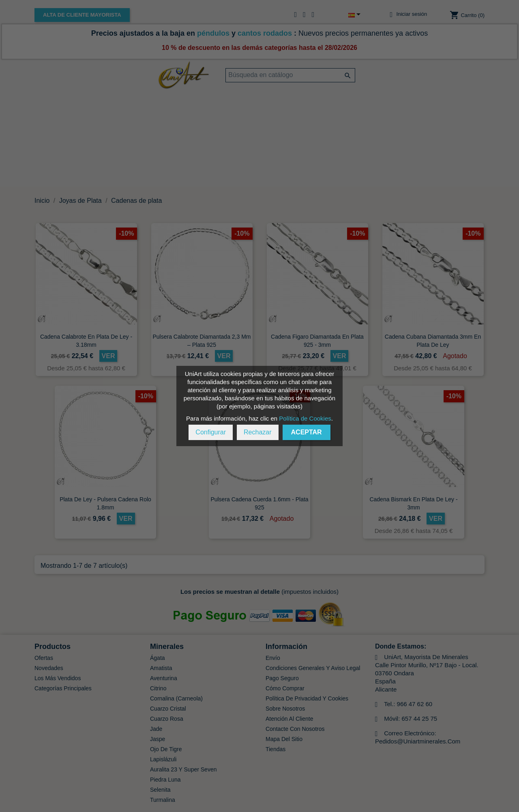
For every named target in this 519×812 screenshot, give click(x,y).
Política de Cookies (305, 418)
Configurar (211, 432)
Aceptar (307, 432)
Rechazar (257, 432)
